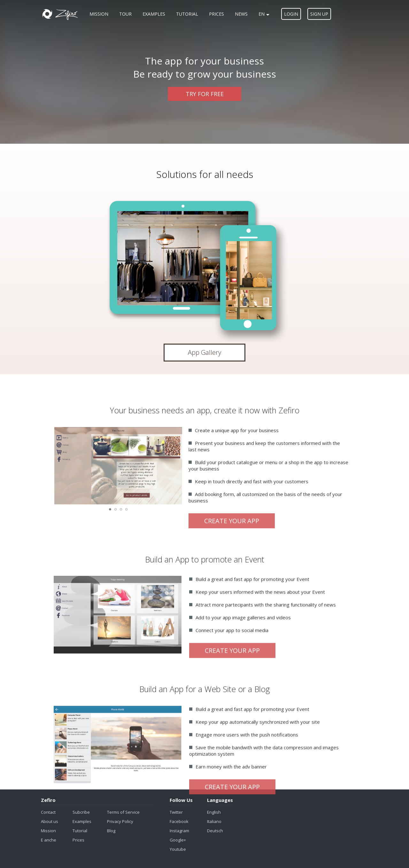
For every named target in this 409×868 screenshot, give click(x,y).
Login (291, 14)
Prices (216, 14)
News (241, 14)
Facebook (179, 821)
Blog (111, 831)
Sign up (319, 14)
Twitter (176, 812)
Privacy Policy (120, 821)
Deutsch (215, 831)
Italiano (214, 821)
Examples (154, 14)
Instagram (179, 831)
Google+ (178, 840)
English (214, 812)
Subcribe (81, 812)
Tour (125, 14)
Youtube (178, 849)
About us (50, 821)
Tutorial (187, 14)
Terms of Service (123, 812)
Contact (48, 812)
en (264, 14)
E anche (49, 840)
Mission (99, 14)
